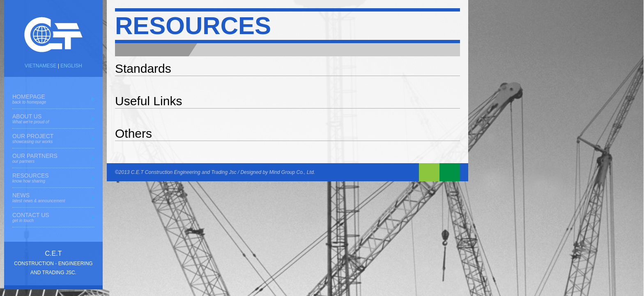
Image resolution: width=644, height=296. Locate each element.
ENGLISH (71, 66)
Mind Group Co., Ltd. (292, 172)
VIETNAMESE (40, 66)
